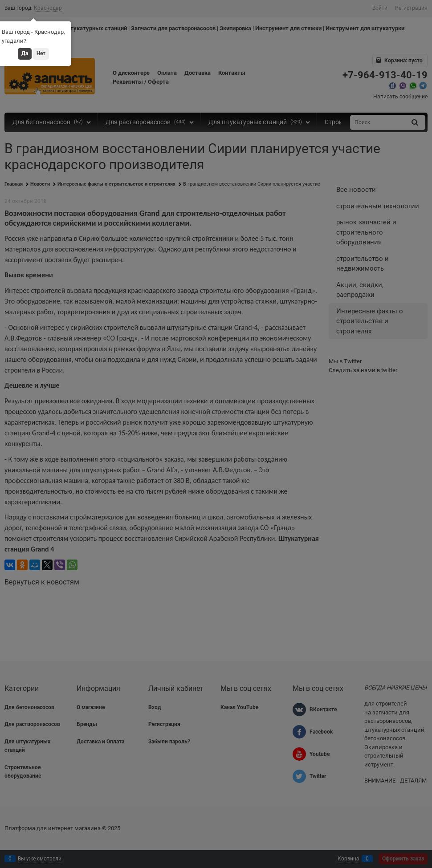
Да (25, 53)
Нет (41, 53)
